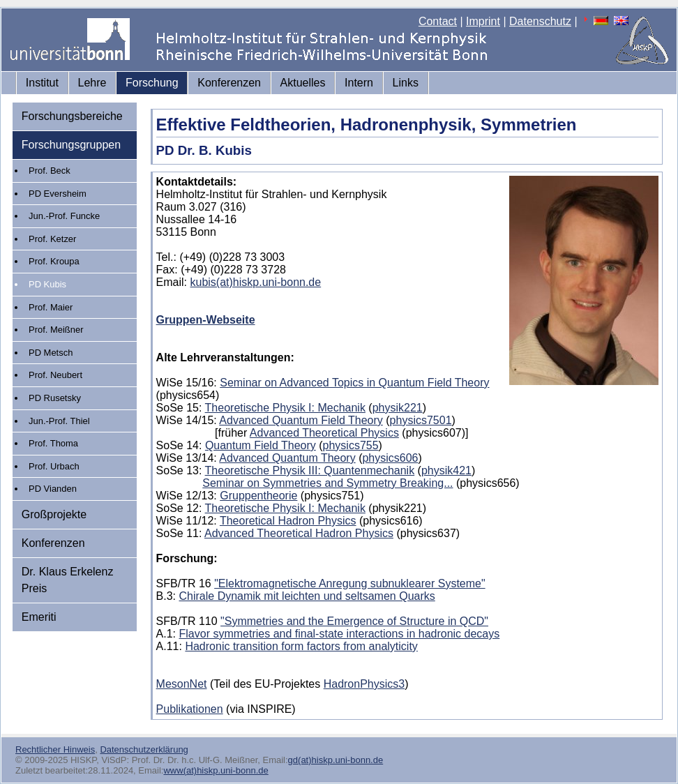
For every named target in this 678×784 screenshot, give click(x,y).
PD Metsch (51, 353)
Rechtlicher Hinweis (55, 749)
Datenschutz (540, 21)
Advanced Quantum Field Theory (301, 420)
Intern (359, 83)
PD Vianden (53, 489)
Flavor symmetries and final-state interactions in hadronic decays (340, 634)
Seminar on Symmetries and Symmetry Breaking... (327, 483)
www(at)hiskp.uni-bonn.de (216, 770)
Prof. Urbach (54, 466)
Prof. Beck (50, 171)
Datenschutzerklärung (144, 749)
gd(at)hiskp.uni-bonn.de (336, 760)
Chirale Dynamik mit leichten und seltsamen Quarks (307, 596)
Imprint (483, 21)
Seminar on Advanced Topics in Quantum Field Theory (354, 383)
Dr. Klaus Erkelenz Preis (68, 580)
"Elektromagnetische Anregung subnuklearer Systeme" (349, 583)
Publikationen (190, 709)
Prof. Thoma (53, 443)
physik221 (398, 408)
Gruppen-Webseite (206, 320)
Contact (438, 21)
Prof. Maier (51, 307)
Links (406, 83)
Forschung (152, 83)
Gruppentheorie (258, 496)
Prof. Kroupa (54, 261)
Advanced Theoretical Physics (324, 433)
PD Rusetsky (55, 398)
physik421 (446, 470)
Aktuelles (303, 83)
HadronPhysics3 (364, 684)
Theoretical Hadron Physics (288, 521)
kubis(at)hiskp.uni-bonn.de (256, 282)
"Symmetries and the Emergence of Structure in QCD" (354, 621)
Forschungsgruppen (71, 145)
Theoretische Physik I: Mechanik (285, 408)
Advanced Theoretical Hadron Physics (299, 533)
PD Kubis (47, 284)
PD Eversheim (58, 194)
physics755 (351, 445)
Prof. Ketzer (52, 239)
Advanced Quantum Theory (287, 458)
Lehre (92, 83)
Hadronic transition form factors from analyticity (301, 646)
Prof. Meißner (56, 330)
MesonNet (182, 684)
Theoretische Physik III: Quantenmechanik (310, 470)
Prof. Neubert (55, 375)
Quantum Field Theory (261, 445)
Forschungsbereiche (72, 116)
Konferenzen (229, 83)
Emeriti (39, 617)
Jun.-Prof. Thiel (59, 421)
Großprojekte (54, 514)
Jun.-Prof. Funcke (64, 216)
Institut (42, 83)
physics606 (390, 458)
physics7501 (421, 420)
